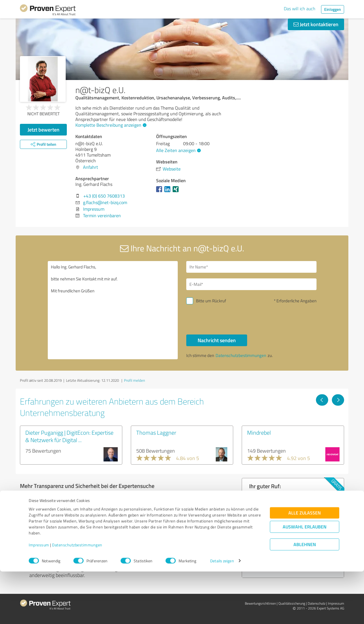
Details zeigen (222, 613)
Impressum (39, 597)
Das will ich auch (300, 9)
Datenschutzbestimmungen (77, 597)
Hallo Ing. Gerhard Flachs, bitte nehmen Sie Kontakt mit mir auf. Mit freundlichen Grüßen (113, 310)
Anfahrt (91, 167)
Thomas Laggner (156, 432)
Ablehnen (305, 597)
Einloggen (333, 9)
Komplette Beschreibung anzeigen (110, 125)
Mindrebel (259, 432)
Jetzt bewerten (44, 130)
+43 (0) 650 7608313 (104, 196)
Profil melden (135, 380)
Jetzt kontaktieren (316, 24)
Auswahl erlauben (305, 579)
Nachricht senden (217, 340)
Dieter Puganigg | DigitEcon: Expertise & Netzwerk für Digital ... (69, 436)
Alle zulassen (305, 565)
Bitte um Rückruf (211, 301)
